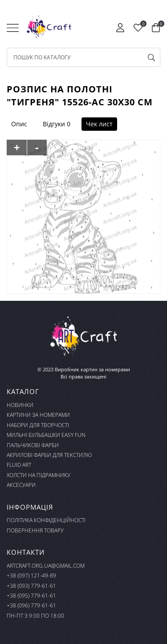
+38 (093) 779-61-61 (31, 586)
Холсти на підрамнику (39, 475)
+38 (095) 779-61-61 (31, 596)
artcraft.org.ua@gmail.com (46, 566)
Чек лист (99, 124)
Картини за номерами (38, 415)
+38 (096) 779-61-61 (31, 605)
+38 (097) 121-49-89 (31, 575)
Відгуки (54, 124)
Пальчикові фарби (33, 445)
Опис (19, 124)
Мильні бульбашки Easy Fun (46, 435)
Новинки (20, 405)
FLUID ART (19, 465)
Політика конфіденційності (46, 520)
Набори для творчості (38, 425)
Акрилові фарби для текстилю (49, 455)
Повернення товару (35, 530)
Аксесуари (21, 485)
